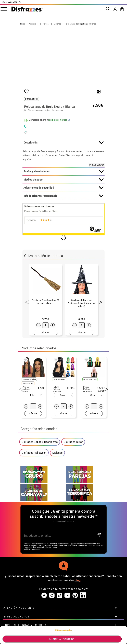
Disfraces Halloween (34, 453)
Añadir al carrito (62, 639)
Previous (26, 301)
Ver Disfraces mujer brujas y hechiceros (43, 110)
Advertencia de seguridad (63, 188)
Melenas (57, 453)
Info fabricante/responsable (63, 196)
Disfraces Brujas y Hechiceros (40, 442)
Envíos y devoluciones (63, 172)
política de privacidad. (32, 530)
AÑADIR (46, 332)
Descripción (63, 143)
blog (78, 561)
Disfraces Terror (73, 442)
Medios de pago (63, 180)
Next (99, 301)
